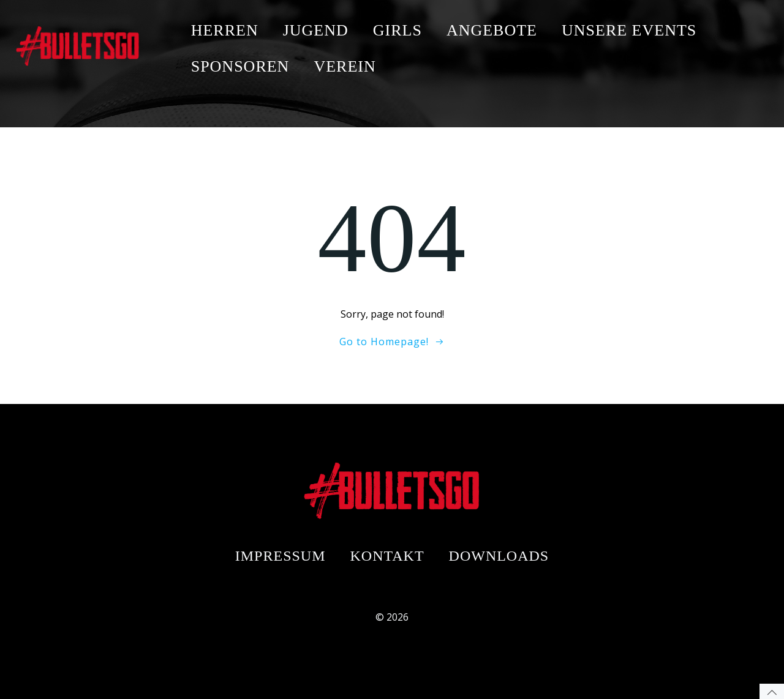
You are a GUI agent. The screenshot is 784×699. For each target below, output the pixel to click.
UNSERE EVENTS (629, 30)
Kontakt (387, 556)
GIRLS (398, 30)
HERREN (225, 30)
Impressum (281, 556)
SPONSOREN (240, 66)
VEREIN (345, 66)
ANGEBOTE (492, 30)
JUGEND (316, 30)
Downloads (499, 556)
